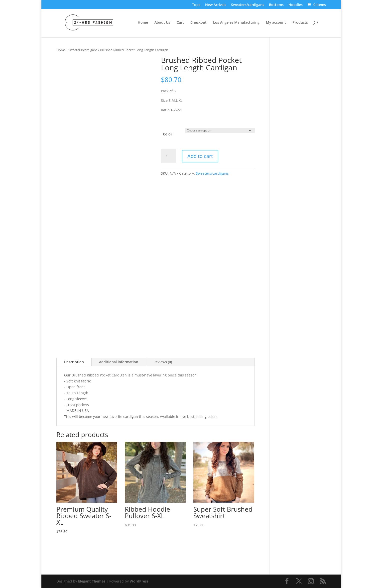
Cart (180, 23)
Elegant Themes (92, 581)
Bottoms (276, 5)
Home (143, 23)
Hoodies (296, 5)
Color (168, 134)
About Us (162, 23)
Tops (196, 5)
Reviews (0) (163, 362)
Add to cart (200, 156)
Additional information (119, 362)
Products (300, 23)
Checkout (198, 23)
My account (276, 23)
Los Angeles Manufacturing (236, 23)
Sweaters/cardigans (248, 5)
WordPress (139, 581)
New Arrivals (216, 5)
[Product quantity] (168, 156)
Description (74, 362)
